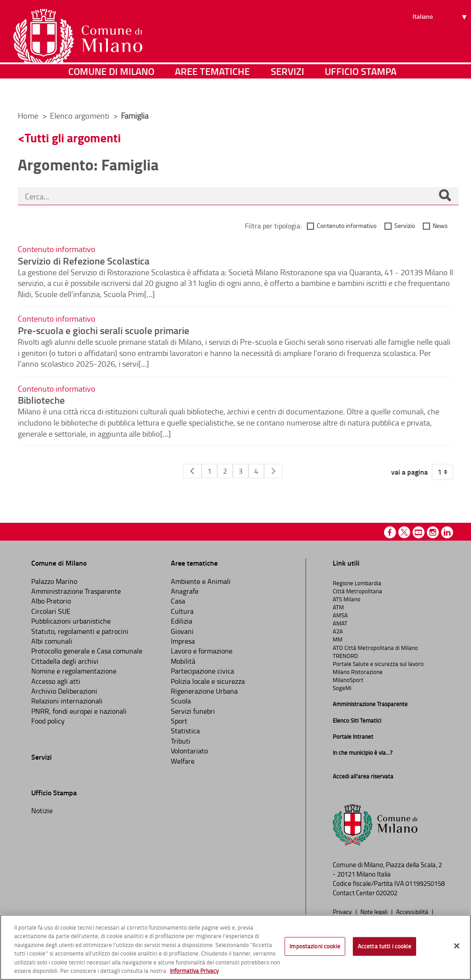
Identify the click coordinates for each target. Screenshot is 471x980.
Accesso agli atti (56, 681)
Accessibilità (413, 911)
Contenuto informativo (347, 225)
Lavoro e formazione (202, 651)
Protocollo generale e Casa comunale (87, 651)
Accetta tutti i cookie (384, 946)
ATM (338, 607)
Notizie (42, 810)
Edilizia (182, 621)
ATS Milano (347, 599)
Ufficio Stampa (361, 91)
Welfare (183, 761)
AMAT (340, 623)
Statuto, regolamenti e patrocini (80, 631)
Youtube (419, 532)
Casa (178, 601)
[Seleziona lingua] (441, 41)
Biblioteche (41, 400)
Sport (179, 721)
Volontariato (189, 751)
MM (338, 639)
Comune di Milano (111, 91)
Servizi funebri (193, 711)
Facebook (390, 532)
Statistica (185, 731)
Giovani (182, 631)
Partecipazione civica (202, 671)
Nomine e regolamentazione (74, 671)
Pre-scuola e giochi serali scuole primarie (103, 330)
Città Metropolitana (357, 591)
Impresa (183, 641)
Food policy (48, 721)
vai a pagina (409, 472)
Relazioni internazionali (67, 701)
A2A (338, 631)
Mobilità (183, 661)
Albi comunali (52, 641)
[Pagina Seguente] (273, 471)
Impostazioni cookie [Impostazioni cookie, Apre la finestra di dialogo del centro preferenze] (315, 946)
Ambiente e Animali (201, 581)
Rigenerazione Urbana (204, 691)
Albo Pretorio (51, 601)
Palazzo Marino (54, 581)
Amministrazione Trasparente (76, 591)
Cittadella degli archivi (65, 661)
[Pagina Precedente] (192, 471)
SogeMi (342, 688)
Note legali (375, 911)
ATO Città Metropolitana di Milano (375, 648)
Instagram (433, 532)
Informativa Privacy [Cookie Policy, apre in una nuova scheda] (194, 971)
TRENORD (345, 656)
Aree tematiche (212, 91)
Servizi (287, 91)
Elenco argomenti (81, 116)
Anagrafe (185, 591)
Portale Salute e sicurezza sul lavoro (378, 664)
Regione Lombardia (357, 583)
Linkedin (447, 532)
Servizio (405, 225)
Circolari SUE (51, 611)
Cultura (182, 611)
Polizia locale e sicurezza (208, 681)
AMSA (340, 615)
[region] (235, 947)
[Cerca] (445, 196)
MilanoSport (348, 680)
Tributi (181, 741)
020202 (387, 893)
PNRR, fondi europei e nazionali (79, 711)
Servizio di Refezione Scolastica (84, 261)
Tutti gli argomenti (73, 138)
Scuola (181, 701)
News (440, 225)
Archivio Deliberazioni (64, 691)
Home (28, 116)
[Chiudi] (457, 946)
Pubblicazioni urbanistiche (71, 621)
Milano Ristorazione (358, 672)
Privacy (343, 911)
